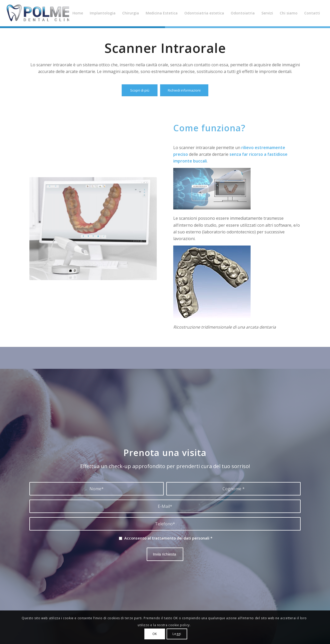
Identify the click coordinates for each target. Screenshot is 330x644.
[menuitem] (78, 13)
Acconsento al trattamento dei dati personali (168, 538)
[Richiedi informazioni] (184, 90)
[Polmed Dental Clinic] (45, 13)
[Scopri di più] (140, 90)
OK (155, 634)
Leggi (177, 634)
